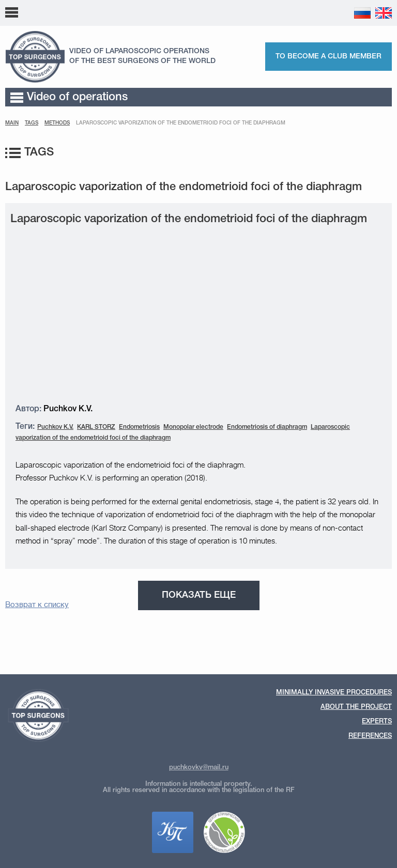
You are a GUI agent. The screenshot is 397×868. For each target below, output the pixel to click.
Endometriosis (139, 427)
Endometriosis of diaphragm (267, 427)
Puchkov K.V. (55, 427)
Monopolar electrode (193, 427)
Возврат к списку (37, 605)
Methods (57, 123)
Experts (377, 722)
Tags (32, 123)
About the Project (356, 707)
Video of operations (69, 97)
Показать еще (199, 595)
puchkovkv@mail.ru (199, 768)
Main (12, 123)
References (370, 736)
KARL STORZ (96, 427)
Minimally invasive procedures (334, 693)
